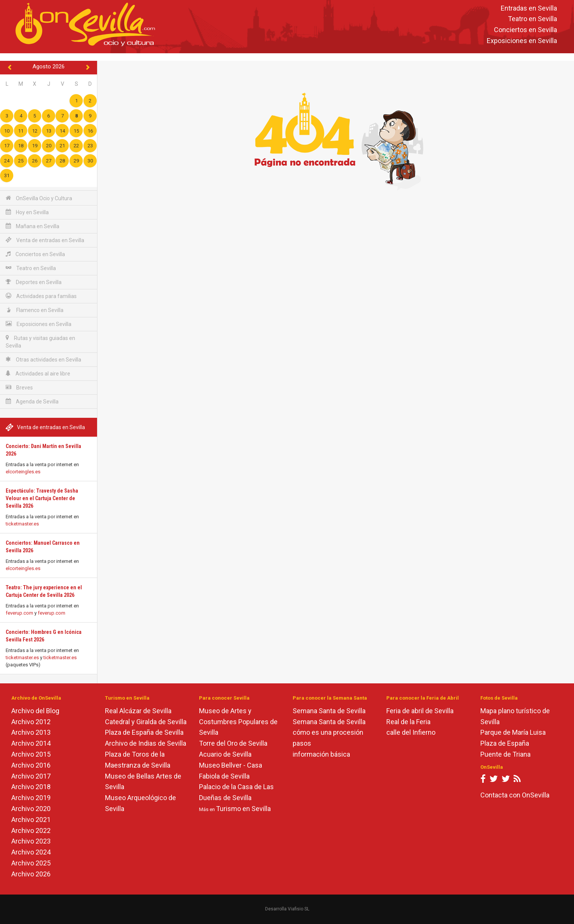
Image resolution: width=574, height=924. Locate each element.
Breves (19, 387)
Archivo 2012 (31, 722)
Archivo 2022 (31, 831)
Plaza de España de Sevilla (144, 732)
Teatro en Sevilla (532, 19)
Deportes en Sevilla (34, 282)
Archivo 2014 (31, 743)
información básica (321, 754)
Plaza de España (505, 743)
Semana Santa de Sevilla (329, 711)
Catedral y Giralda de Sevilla (146, 722)
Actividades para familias (41, 296)
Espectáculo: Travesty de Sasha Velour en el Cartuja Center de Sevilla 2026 (42, 498)
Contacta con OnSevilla (515, 795)
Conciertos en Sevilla (525, 30)
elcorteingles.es (23, 472)
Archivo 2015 (31, 754)
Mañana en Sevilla (32, 226)
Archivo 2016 (31, 765)
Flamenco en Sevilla (35, 310)
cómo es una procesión (328, 732)
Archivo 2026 (31, 874)
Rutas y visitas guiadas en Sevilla (40, 342)
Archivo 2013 (31, 732)
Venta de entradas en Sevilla (45, 240)
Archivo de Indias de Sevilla (146, 743)
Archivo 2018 (31, 787)
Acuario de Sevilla (225, 754)
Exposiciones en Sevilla (522, 41)
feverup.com (19, 613)
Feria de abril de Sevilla (420, 711)
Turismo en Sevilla (243, 809)
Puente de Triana (505, 754)
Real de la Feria (408, 722)
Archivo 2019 (31, 798)
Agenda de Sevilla (32, 401)
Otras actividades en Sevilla (43, 359)
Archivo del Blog (35, 711)
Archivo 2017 (31, 776)
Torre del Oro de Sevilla (233, 743)
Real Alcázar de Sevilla (138, 711)
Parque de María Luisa (513, 732)
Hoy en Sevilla (27, 212)
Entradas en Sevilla (529, 8)
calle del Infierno (411, 732)
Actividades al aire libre (38, 373)
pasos (302, 743)
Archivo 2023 (31, 841)
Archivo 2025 (31, 863)
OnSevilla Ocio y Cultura (39, 198)
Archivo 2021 (31, 820)
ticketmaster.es (22, 524)
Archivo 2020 (31, 809)
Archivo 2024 (31, 852)
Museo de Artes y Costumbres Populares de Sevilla (238, 722)
